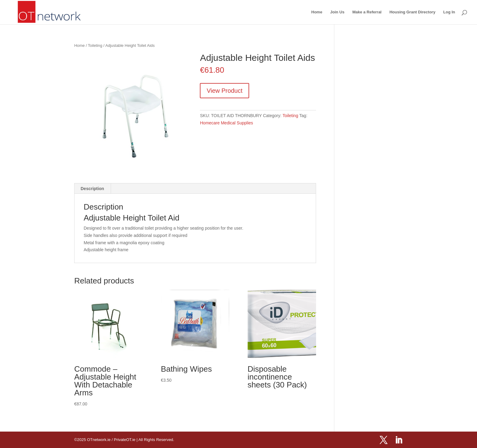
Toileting (95, 45)
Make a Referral (367, 12)
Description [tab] (92, 189)
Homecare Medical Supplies (226, 123)
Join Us (337, 12)
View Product (224, 91)
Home (317, 12)
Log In (449, 12)
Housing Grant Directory (412, 12)
